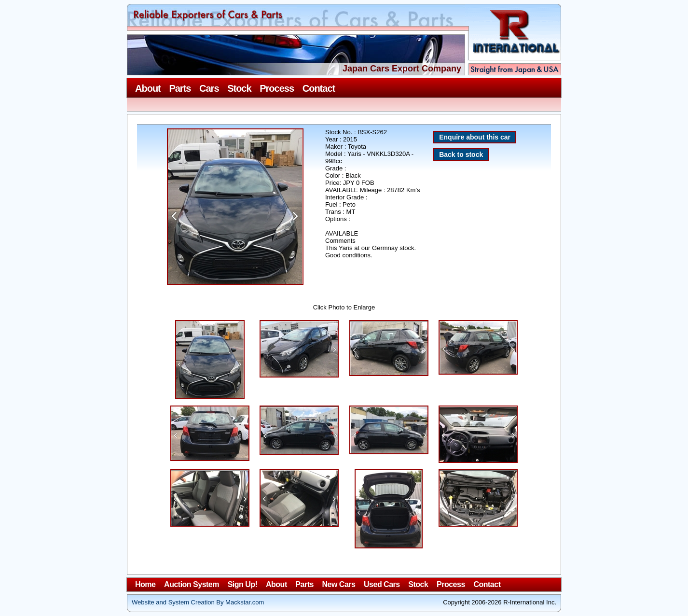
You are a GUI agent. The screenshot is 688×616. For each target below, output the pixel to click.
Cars (209, 88)
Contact (319, 88)
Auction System (192, 584)
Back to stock (461, 154)
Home (145, 584)
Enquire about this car (475, 137)
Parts (180, 88)
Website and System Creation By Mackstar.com (198, 602)
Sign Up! (243, 584)
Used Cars (382, 584)
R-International (513, 40)
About (148, 88)
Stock (239, 88)
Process (277, 88)
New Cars (339, 584)
